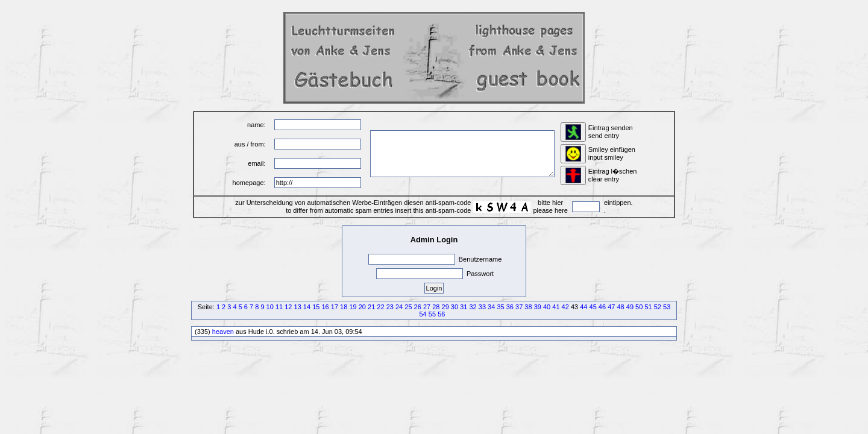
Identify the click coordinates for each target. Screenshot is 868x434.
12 (288, 307)
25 (408, 307)
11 (279, 307)
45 (593, 307)
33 (482, 307)
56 (441, 314)
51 (648, 307)
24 (399, 307)
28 (436, 307)
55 (432, 314)
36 (510, 307)
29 (445, 307)
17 (335, 307)
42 (565, 307)
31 (464, 307)
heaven (223, 332)
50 (639, 307)
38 (528, 307)
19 (353, 307)
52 (658, 307)
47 (611, 307)
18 (344, 307)
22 (380, 307)
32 (473, 307)
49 (630, 307)
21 (371, 307)
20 (362, 307)
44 (583, 307)
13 (298, 307)
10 (270, 307)
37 (519, 307)
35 (500, 307)
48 (620, 307)
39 (538, 307)
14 (307, 307)
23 (390, 307)
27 (427, 307)
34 (491, 307)
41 (556, 307)
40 (547, 307)
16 (325, 307)
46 (602, 307)
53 (667, 307)
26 (418, 307)
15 (316, 307)
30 (454, 307)
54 (423, 314)
